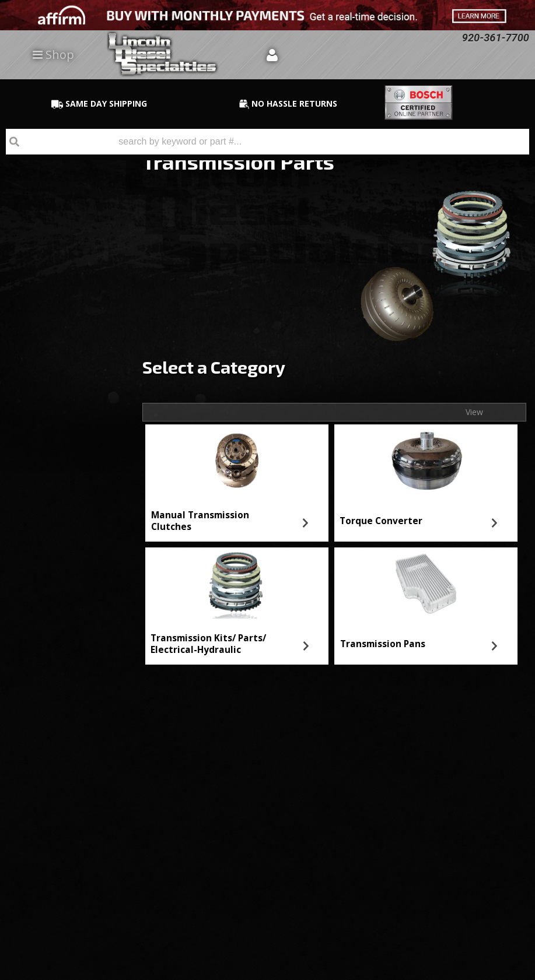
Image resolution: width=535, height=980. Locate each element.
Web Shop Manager (498, 971)
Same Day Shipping (72, 334)
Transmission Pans (383, 644)
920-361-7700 (59, 497)
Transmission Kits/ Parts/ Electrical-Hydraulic (208, 644)
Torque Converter (381, 521)
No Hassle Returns (71, 401)
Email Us (50, 464)
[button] (267, 142)
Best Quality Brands (74, 368)
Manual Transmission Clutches (200, 521)
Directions (62, 847)
